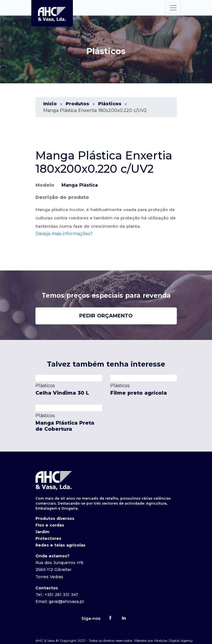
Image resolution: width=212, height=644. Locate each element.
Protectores (48, 538)
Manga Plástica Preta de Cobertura (65, 426)
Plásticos (110, 104)
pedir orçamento (106, 316)
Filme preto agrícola (139, 393)
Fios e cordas (50, 525)
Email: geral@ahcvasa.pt (60, 602)
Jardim (42, 532)
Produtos (77, 104)
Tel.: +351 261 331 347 (57, 595)
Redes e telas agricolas (60, 545)
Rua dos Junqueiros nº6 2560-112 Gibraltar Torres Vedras (59, 570)
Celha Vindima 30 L (62, 393)
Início (50, 104)
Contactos (47, 588)
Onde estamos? (53, 556)
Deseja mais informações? (64, 234)
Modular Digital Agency (174, 641)
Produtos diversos (55, 518)
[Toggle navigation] (173, 8)
